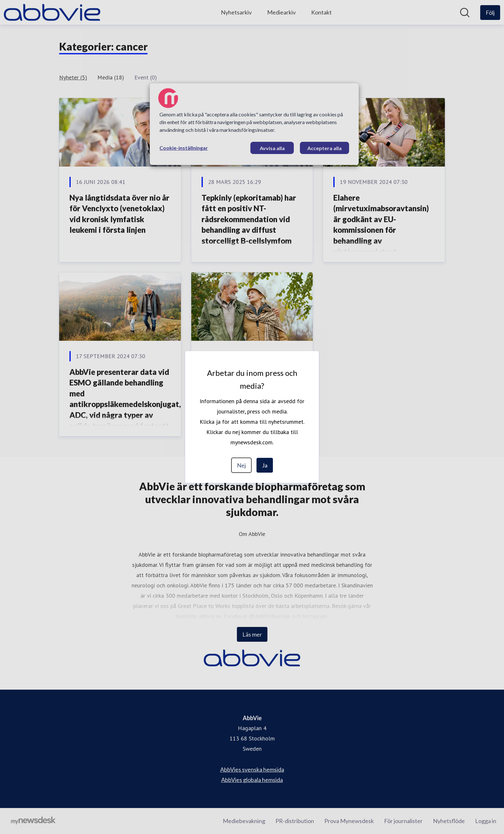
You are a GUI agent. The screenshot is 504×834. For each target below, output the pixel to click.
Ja (265, 465)
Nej (241, 465)
